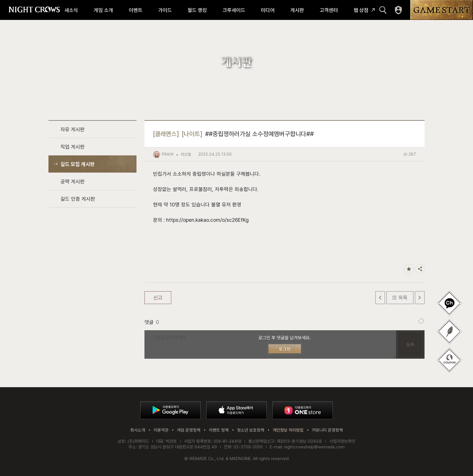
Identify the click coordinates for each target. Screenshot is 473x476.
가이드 (165, 10)
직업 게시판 (73, 147)
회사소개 (138, 430)
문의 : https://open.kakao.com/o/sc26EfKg (201, 220)
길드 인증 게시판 (78, 199)
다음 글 (420, 298)
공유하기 (420, 269)
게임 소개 (103, 10)
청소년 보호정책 (251, 430)
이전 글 (380, 298)
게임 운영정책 (189, 430)
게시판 (297, 10)
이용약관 (161, 430)
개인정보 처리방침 (288, 430)
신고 (158, 298)
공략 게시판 (73, 181)
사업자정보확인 (342, 441)
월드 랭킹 (197, 10)
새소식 (71, 10)
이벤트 (136, 10)
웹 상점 (361, 10)
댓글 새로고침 (421, 321)
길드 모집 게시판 (78, 164)
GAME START (442, 10)
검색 (383, 10)
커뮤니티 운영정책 (327, 430)
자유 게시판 (73, 129)
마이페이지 (398, 10)
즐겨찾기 (409, 269)
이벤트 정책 (219, 430)
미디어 (268, 10)
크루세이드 (234, 10)
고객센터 (329, 10)
